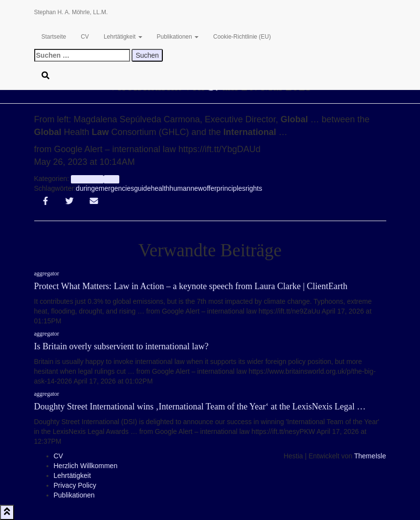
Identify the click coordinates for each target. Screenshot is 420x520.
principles (231, 188)
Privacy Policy (75, 485)
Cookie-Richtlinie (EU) (242, 37)
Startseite (54, 37)
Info (112, 179)
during (85, 188)
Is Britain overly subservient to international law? (122, 346)
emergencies (114, 188)
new (197, 188)
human (180, 188)
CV (85, 37)
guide (142, 188)
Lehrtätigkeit (123, 37)
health (160, 188)
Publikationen (178, 37)
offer (210, 188)
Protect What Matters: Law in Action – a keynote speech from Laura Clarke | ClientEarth (191, 286)
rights (254, 188)
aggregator (87, 179)
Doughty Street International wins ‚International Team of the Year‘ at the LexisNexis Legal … (200, 407)
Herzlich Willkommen (86, 466)
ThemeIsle (370, 456)
